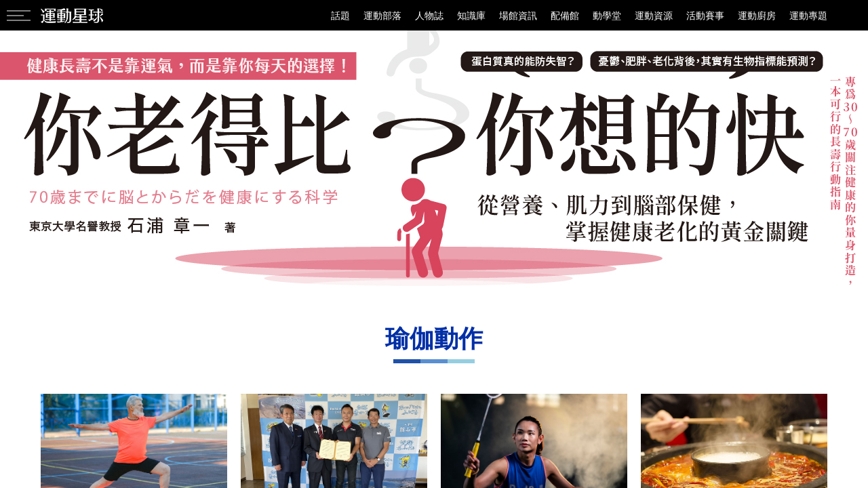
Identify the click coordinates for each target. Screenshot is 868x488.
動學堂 (607, 15)
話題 (340, 15)
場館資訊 (518, 15)
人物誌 (429, 15)
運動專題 (808, 15)
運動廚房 (757, 15)
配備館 (565, 15)
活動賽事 (705, 15)
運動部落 (382, 15)
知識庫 (471, 15)
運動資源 (654, 15)
